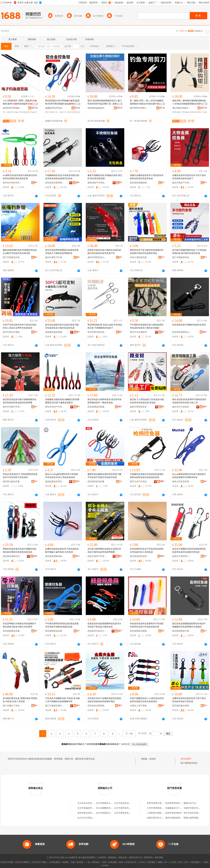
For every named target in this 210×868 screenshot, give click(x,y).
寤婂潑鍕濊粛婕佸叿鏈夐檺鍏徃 (97, 108)
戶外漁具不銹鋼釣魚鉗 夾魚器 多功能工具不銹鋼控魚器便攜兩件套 (62, 700)
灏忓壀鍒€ (50, 112)
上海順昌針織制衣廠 (156, 813)
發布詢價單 (186, 759)
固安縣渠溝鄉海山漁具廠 (182, 332)
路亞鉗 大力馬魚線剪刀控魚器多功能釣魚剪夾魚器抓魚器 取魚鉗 (147, 401)
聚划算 (80, 862)
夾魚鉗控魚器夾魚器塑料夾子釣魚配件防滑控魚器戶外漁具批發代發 (147, 625)
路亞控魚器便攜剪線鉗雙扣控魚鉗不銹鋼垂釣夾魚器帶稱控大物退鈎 (189, 625)
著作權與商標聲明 (87, 858)
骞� (35, 108)
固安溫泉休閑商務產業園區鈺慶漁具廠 (55, 183)
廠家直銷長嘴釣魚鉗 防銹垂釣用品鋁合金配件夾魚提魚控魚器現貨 (20, 252)
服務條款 (112, 858)
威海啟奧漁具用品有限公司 (55, 482)
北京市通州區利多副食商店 (127, 808)
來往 (180, 862)
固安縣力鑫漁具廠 (11, 482)
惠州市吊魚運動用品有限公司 (139, 332)
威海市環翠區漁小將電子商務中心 (97, 257)
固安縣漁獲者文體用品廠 (182, 631)
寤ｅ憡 (35, 104)
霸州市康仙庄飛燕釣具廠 (12, 332)
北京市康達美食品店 (124, 813)
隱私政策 (123, 858)
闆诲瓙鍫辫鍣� (27, 112)
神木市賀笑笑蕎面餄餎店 (195, 813)
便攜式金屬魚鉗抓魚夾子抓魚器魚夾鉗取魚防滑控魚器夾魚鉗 (147, 177)
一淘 (87, 862)
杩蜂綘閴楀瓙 (196, 112)
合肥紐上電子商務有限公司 (139, 706)
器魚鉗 (153, 759)
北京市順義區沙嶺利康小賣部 (109, 813)
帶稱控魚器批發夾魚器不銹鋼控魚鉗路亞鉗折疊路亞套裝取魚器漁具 (20, 550)
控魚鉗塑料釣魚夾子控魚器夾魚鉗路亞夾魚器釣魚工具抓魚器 (147, 550)
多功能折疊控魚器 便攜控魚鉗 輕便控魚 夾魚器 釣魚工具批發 (20, 700)
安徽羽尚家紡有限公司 (194, 808)
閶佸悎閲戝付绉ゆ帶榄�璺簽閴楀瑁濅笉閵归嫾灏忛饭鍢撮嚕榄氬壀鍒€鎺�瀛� (62, 102)
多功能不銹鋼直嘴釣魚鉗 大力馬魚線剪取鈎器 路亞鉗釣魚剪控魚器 (189, 252)
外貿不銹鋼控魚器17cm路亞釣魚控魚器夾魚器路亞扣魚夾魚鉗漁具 (147, 700)
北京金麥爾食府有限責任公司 (109, 808)
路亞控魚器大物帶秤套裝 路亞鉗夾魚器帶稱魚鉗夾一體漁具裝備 (105, 401)
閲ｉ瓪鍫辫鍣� (10, 112)
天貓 (73, 862)
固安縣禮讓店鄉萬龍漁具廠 (139, 631)
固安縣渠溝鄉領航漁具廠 (55, 556)
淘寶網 (65, 862)
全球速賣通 (54, 862)
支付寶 (173, 862)
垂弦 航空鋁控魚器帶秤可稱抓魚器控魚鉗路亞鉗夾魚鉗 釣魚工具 (189, 401)
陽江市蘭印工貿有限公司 (12, 706)
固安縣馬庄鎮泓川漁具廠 (97, 631)
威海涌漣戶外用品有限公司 (97, 183)
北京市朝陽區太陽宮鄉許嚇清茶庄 (111, 803)
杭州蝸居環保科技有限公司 (178, 803)
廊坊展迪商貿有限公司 (139, 556)
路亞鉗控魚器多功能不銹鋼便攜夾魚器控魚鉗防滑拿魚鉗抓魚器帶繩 (20, 401)
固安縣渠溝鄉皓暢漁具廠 (139, 183)
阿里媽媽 (113, 862)
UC (166, 862)
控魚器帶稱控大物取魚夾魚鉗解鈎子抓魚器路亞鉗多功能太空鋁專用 (20, 625)
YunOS (142, 862)
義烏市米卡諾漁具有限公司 (182, 407)
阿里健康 (195, 862)
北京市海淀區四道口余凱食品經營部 (131, 803)
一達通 (205, 862)
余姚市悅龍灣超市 (174, 813)
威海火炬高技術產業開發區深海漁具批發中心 (182, 482)
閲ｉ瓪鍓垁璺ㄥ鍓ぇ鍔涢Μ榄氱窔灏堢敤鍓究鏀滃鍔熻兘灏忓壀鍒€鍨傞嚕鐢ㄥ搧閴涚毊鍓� (147, 102)
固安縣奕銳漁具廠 (96, 482)
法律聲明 (102, 858)
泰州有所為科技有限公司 (12, 183)
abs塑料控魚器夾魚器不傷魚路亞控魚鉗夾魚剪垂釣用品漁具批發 (20, 177)
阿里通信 (151, 862)
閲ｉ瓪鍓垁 (61, 112)
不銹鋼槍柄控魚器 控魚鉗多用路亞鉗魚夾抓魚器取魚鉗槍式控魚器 (62, 177)
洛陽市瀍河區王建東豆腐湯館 (160, 818)
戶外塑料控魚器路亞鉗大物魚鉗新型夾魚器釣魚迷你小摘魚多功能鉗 (147, 326)
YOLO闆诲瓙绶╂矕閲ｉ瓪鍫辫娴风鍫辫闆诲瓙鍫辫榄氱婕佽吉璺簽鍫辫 (20, 102)
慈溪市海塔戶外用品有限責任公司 (97, 556)
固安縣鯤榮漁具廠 (11, 631)
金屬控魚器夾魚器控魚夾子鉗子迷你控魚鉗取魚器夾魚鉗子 (189, 177)
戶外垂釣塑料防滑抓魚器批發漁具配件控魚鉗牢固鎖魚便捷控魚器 (62, 625)
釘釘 (187, 862)
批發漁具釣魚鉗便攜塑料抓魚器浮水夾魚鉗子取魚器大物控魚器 (104, 625)
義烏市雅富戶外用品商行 (182, 183)
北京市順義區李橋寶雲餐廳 (90, 808)
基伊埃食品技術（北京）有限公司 (93, 813)
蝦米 (121, 862)
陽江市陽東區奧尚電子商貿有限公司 (55, 706)
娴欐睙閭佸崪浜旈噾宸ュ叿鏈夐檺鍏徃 (55, 108)
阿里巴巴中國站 (40, 862)
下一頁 (129, 734)
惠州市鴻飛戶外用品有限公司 (12, 407)
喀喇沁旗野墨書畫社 (193, 818)
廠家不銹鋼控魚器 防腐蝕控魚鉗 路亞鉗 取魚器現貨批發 (105, 177)
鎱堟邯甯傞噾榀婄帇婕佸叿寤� (12, 108)
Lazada (105, 865)
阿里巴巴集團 (7, 862)
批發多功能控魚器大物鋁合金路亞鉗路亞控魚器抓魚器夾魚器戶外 (104, 252)
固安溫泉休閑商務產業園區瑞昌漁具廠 (97, 706)
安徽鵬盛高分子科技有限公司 (179, 808)
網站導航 (159, 858)
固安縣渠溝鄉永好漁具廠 (12, 556)
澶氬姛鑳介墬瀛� (181, 112)
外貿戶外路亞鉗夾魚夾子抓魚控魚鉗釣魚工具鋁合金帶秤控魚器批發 (20, 326)
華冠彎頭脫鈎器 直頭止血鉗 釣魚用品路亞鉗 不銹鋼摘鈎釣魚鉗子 (105, 326)
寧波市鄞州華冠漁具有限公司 (97, 332)
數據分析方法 (190, 803)
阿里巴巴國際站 (23, 862)
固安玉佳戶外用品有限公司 (139, 482)
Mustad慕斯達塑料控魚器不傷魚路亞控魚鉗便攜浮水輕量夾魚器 (189, 476)
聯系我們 (148, 858)
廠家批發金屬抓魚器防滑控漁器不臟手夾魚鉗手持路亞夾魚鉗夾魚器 (104, 476)
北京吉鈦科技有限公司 (88, 803)
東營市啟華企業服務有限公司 (160, 803)
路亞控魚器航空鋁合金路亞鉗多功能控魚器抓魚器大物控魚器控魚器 (62, 326)
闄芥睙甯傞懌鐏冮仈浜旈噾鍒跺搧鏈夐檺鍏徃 (139, 108)
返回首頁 (126, 744)
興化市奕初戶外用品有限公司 (55, 407)
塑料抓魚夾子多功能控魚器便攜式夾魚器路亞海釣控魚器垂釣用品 (147, 252)
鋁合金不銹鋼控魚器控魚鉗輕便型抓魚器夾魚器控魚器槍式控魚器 (189, 550)
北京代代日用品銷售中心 (89, 818)
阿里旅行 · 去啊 (99, 862)
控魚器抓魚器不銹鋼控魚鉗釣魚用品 (189, 325)
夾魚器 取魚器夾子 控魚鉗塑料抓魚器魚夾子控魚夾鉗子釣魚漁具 (20, 476)
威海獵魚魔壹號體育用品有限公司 (55, 332)
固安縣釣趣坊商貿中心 (182, 706)
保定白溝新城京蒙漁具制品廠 (139, 257)
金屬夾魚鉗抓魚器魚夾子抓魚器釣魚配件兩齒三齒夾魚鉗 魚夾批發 (62, 550)
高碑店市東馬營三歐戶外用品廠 (182, 556)
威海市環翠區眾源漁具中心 (139, 407)
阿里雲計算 (131, 862)
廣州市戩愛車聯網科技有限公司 (180, 818)
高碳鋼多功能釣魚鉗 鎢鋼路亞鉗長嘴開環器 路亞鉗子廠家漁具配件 (62, 401)
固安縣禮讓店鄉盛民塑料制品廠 (97, 407)
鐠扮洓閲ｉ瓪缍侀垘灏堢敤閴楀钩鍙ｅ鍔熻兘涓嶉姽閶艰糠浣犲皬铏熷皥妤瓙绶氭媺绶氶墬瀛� (189, 102)
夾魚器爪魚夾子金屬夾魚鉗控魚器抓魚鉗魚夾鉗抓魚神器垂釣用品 (104, 700)
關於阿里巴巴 (136, 858)
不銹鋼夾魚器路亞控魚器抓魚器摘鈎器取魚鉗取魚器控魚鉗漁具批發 (147, 476)
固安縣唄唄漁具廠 (54, 631)
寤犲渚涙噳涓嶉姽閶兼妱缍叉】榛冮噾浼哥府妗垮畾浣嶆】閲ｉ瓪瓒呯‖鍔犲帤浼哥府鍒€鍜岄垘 (105, 102)
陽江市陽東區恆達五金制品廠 (12, 257)
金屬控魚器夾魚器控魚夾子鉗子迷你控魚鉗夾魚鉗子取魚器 (189, 700)
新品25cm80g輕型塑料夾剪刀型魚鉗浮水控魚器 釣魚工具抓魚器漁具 (62, 476)
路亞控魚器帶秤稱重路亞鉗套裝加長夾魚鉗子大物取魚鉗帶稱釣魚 (62, 252)
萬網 (160, 862)
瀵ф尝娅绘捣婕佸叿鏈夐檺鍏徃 (182, 108)
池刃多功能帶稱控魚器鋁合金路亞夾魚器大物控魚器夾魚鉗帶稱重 (104, 550)
